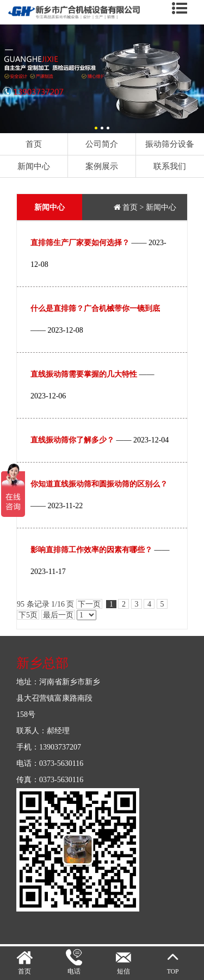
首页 (34, 144)
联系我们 (170, 166)
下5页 (28, 615)
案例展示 (102, 166)
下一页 (89, 604)
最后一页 (58, 615)
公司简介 (102, 144)
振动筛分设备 (170, 144)
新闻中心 (34, 166)
